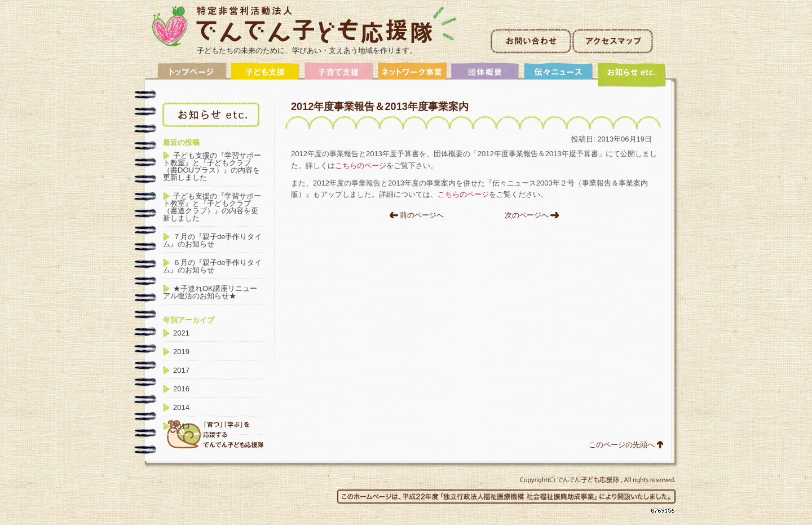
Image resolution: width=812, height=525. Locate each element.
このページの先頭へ (622, 445)
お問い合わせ (531, 41)
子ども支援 (266, 75)
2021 (181, 333)
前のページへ (422, 215)
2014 (181, 407)
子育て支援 (339, 75)
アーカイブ (632, 75)
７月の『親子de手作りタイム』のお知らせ (212, 240)
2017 (181, 370)
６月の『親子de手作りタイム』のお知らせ (212, 266)
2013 (181, 426)
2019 (181, 352)
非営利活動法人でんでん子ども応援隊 (304, 26)
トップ (192, 75)
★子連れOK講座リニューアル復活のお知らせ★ (210, 292)
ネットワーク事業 (412, 75)
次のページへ (527, 215)
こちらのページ (361, 166)
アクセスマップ (613, 41)
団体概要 (486, 75)
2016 (181, 389)
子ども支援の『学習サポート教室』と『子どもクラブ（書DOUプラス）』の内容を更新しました (212, 166)
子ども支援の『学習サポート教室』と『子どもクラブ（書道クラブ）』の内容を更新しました (212, 207)
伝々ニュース (559, 75)
